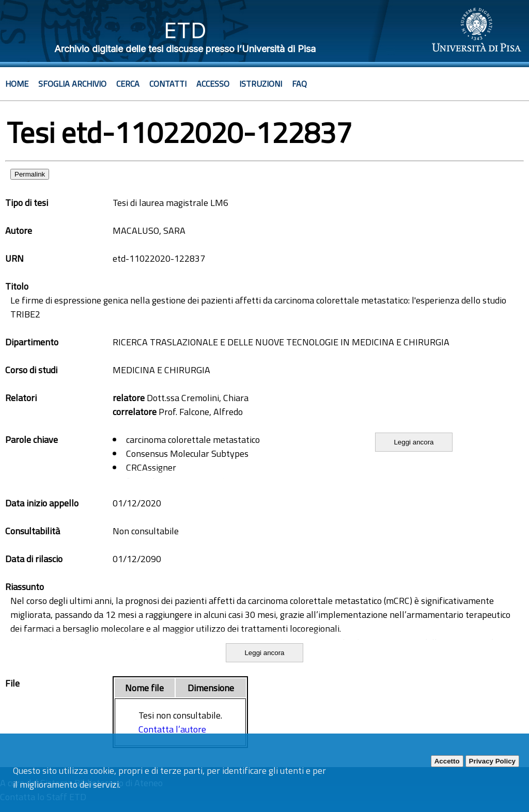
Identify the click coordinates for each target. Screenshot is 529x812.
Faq (299, 84)
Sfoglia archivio (72, 84)
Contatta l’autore (172, 729)
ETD (185, 30)
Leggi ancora (414, 442)
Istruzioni (261, 84)
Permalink (30, 174)
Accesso (213, 84)
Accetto (447, 761)
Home (17, 84)
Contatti (168, 84)
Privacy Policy (492, 761)
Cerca (128, 84)
